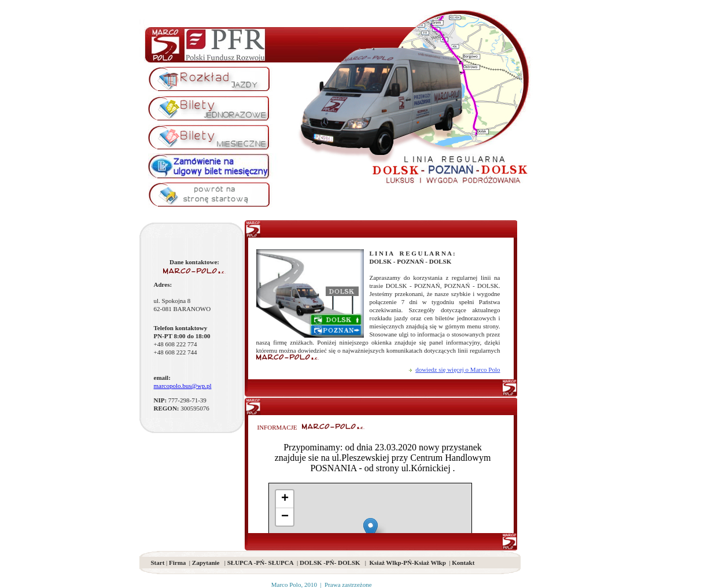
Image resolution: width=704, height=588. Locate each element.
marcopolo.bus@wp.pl (183, 386)
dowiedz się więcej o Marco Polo (458, 369)
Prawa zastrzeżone (348, 585)
